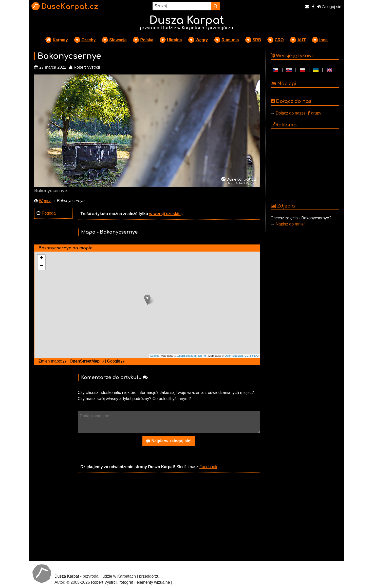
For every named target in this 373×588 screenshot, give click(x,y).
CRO (279, 40)
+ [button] (41, 258)
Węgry (202, 40)
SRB (257, 40)
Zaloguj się (329, 7)
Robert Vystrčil (104, 582)
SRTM (202, 356)
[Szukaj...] (182, 6)
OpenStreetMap (187, 356)
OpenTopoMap (234, 356)
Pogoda (49, 213)
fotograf (126, 582)
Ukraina (174, 40)
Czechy (88, 40)
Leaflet (154, 356)
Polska (147, 40)
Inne (323, 40)
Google (114, 361)
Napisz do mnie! (290, 224)
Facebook (208, 467)
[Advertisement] (169, 516)
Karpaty (60, 40)
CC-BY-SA (251, 356)
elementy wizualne (153, 582)
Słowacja (118, 40)
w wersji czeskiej (165, 214)
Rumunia (230, 40)
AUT (301, 40)
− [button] (41, 266)
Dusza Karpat (67, 576)
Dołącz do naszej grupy (299, 113)
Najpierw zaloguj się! (169, 441)
